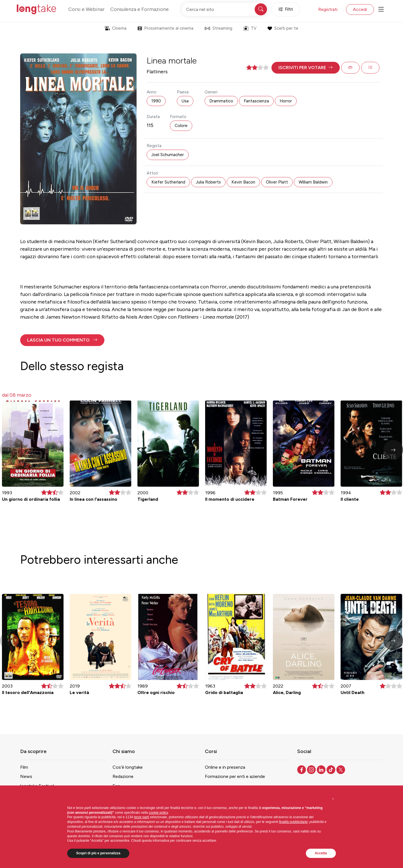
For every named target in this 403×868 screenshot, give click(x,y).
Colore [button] (181, 126)
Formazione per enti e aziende (235, 776)
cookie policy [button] (158, 813)
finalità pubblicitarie (293, 822)
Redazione (123, 776)
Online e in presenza (225, 767)
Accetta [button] (321, 853)
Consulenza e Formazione (140, 9)
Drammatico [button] (221, 101)
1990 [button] (156, 101)
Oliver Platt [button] (277, 182)
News (26, 776)
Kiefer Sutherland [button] (168, 182)
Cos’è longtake (128, 767)
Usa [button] (185, 101)
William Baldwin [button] (313, 182)
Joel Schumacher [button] (168, 155)
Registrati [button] (328, 9)
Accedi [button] (360, 9)
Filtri (286, 9)
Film (24, 767)
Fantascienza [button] (256, 101)
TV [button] (250, 28)
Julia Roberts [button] (208, 182)
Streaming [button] (218, 28)
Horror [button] (286, 101)
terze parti (141, 817)
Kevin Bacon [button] (243, 182)
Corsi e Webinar (86, 9)
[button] (306, 68)
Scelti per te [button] (283, 28)
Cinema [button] (116, 28)
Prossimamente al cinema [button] (166, 28)
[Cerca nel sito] (225, 9)
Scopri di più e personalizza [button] (98, 853)
